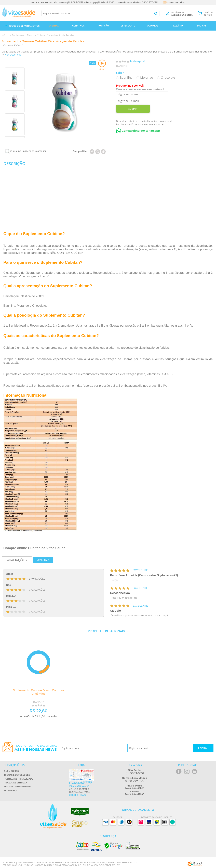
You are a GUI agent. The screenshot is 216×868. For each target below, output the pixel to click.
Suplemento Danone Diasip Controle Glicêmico (38, 692)
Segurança (11, 790)
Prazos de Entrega (15, 783)
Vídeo (102, 65)
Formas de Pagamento (17, 787)
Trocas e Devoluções (17, 775)
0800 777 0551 (150, 3)
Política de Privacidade (18, 779)
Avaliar (43, 560)
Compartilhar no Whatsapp (138, 131)
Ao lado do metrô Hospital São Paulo (81, 789)
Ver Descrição (13, 55)
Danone (122, 66)
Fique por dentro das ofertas (36, 748)
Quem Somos (11, 771)
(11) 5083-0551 (75, 3)
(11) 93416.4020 (106, 3)
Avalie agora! (137, 61)
